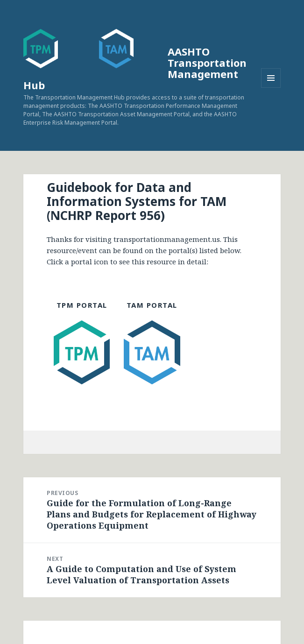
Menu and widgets (271, 88)
